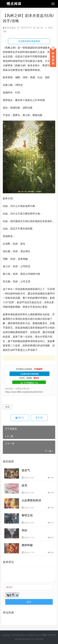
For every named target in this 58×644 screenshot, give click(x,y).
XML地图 (39, 639)
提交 (29, 602)
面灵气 (26, 470)
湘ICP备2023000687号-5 (25, 639)
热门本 (40, 28)
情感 (7, 407)
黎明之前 (27, 515)
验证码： (10, 587)
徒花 (24, 485)
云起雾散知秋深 (31, 500)
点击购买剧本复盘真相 (29, 41)
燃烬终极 (27, 545)
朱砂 (24, 530)
